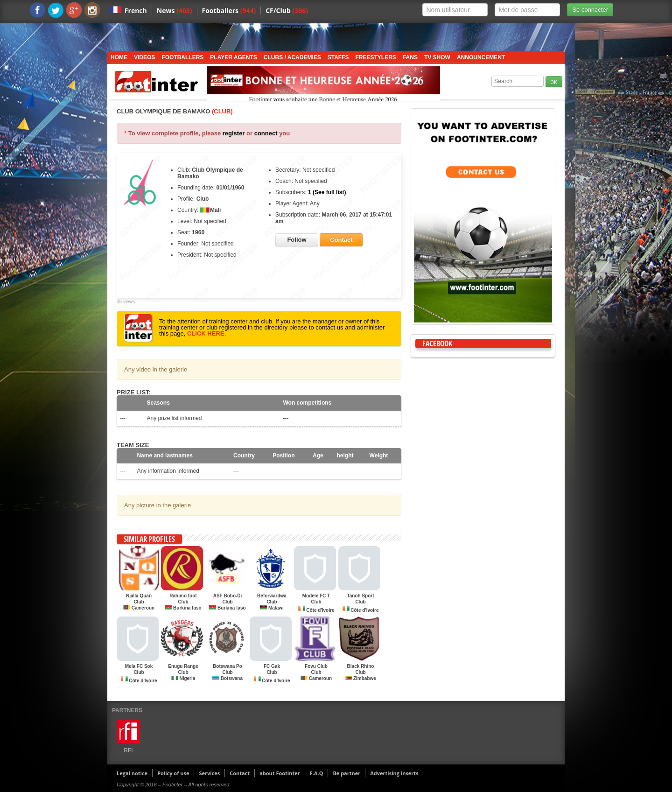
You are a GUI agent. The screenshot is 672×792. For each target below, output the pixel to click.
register (234, 133)
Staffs (338, 57)
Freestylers (376, 57)
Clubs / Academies (292, 57)
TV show (437, 57)
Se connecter (590, 10)
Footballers (229, 11)
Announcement (481, 57)
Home (119, 57)
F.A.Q (317, 773)
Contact (240, 773)
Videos (144, 57)
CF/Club (287, 11)
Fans (410, 57)
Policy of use (173, 773)
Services (209, 773)
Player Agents (233, 57)
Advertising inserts (394, 773)
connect (266, 133)
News (175, 11)
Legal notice (132, 773)
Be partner (346, 773)
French (136, 11)
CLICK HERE (206, 333)
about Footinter (280, 773)
